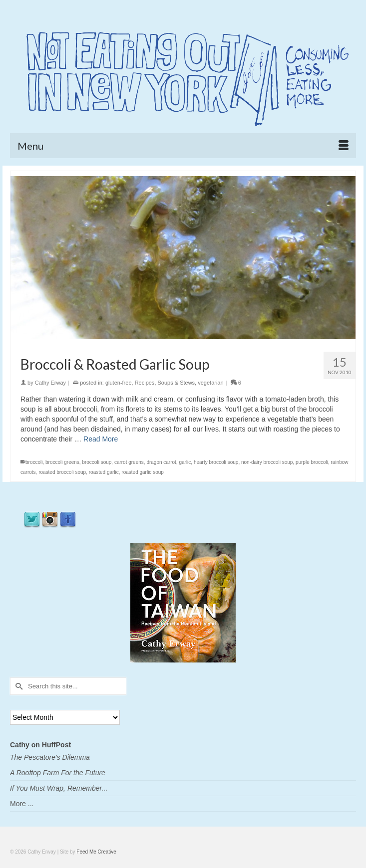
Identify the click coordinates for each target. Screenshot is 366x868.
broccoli (34, 462)
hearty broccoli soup (216, 462)
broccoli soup (97, 462)
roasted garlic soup (143, 472)
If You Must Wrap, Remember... (59, 788)
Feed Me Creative (96, 852)
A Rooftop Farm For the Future (58, 773)
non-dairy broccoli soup (267, 462)
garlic (185, 462)
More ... (22, 804)
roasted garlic (104, 472)
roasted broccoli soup (62, 472)
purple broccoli (312, 462)
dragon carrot (161, 462)
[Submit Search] (17, 686)
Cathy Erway (50, 383)
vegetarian (210, 383)
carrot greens (129, 462)
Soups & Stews (177, 383)
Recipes (145, 383)
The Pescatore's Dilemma (50, 757)
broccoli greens (62, 462)
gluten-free (119, 383)
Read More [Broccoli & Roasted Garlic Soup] (101, 439)
